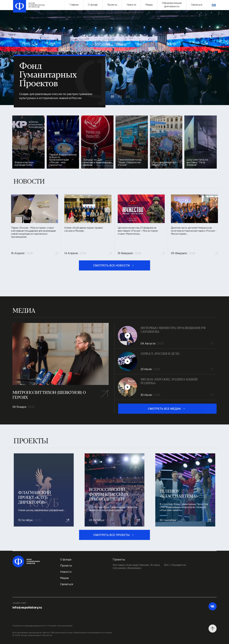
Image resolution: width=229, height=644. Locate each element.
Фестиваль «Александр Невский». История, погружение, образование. (136, 567)
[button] (203, 92)
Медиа (149, 5)
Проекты (112, 5)
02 (120, 97)
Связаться (197, 5)
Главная (74, 5)
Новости (131, 5)
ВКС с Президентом (175, 565)
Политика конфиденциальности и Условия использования (42, 626)
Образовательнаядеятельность (172, 5)
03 (128, 97)
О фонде (93, 5)
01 (113, 97)
